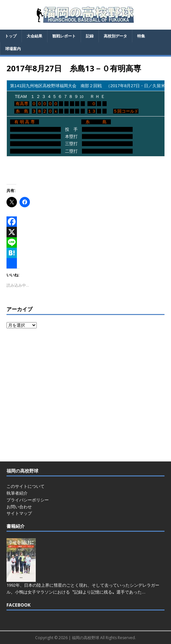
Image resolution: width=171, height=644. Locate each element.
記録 (90, 36)
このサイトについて (26, 486)
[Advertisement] (85, 396)
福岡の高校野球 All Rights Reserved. (104, 638)
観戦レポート (64, 36)
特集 (141, 36)
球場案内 (13, 49)
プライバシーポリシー (28, 500)
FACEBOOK (19, 605)
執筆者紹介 (17, 493)
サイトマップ (19, 513)
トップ (11, 36)
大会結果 (34, 36)
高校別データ (115, 36)
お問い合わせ (19, 507)
